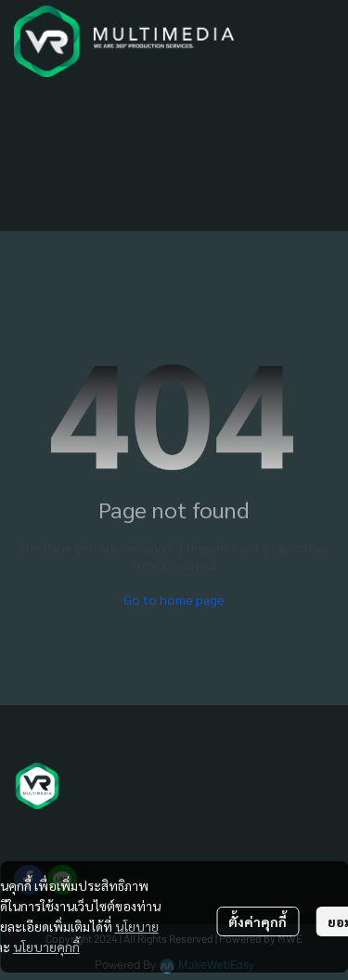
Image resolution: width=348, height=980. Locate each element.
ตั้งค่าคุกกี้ (258, 921)
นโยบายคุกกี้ (46, 947)
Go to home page (174, 599)
